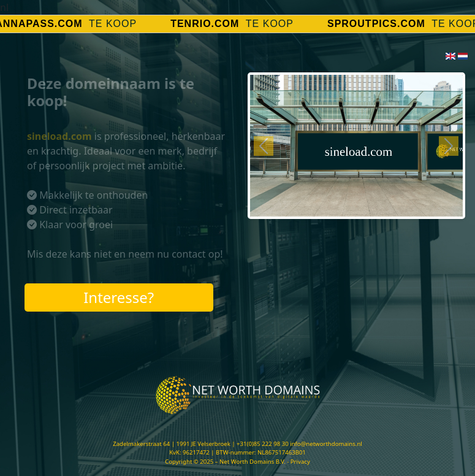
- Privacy (298, 462)
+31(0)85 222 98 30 (263, 444)
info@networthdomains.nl (326, 444)
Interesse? (119, 297)
